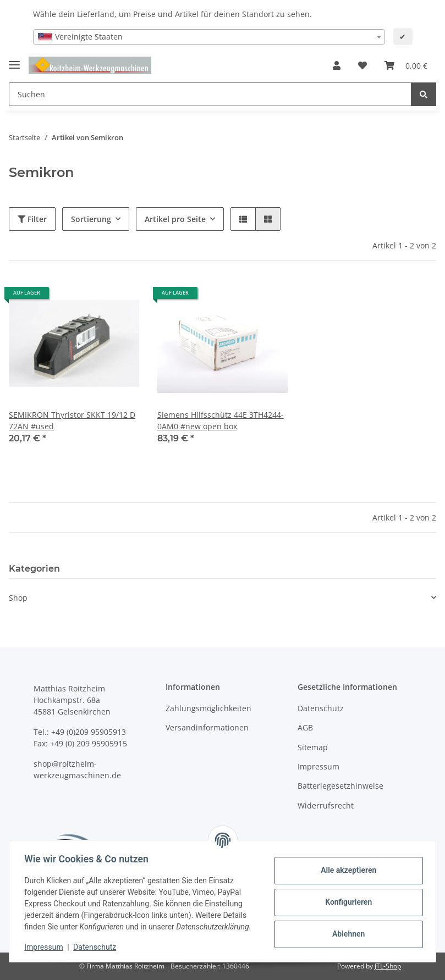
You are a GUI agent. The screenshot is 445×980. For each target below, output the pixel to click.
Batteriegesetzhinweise (340, 786)
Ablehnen (346, 928)
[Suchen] (210, 94)
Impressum (318, 766)
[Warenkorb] (406, 65)
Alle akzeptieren (346, 865)
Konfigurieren (346, 896)
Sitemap (313, 747)
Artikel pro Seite (175, 219)
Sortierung (91, 219)
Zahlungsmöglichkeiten (208, 708)
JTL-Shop (388, 966)
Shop (18, 598)
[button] (337, 65)
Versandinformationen (207, 727)
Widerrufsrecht (326, 805)
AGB (305, 727)
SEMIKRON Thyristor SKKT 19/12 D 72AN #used (72, 420)
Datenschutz (321, 708)
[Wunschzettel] (362, 65)
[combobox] (209, 37)
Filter (32, 219)
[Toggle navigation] (14, 60)
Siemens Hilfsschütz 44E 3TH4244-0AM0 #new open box (221, 420)
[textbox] (209, 37)
